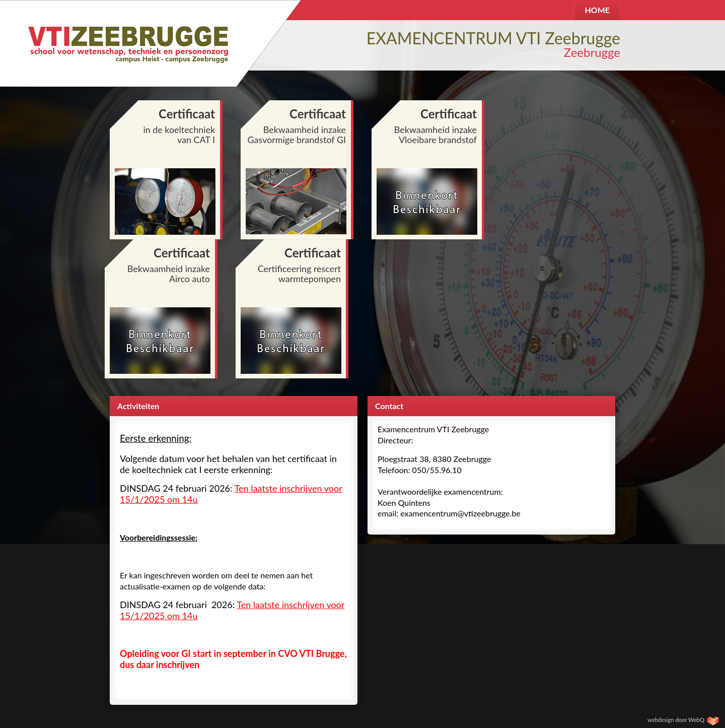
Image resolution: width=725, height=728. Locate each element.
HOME (597, 10)
